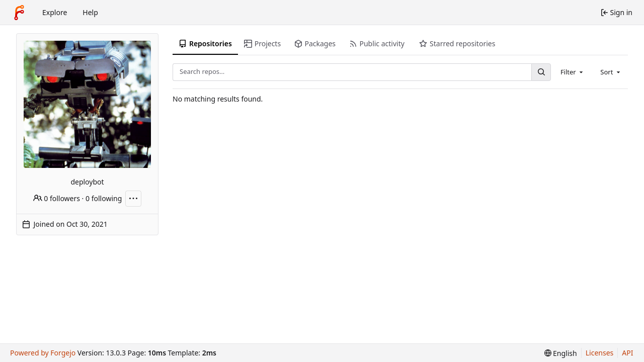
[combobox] (573, 72)
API (627, 353)
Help (90, 12)
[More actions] (133, 199)
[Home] (19, 13)
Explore (55, 12)
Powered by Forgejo (43, 353)
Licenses (600, 353)
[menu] (561, 353)
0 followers (57, 198)
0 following (104, 198)
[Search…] (541, 72)
